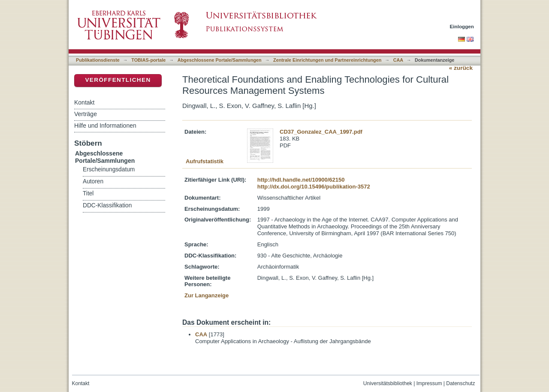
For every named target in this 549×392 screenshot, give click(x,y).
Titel (88, 193)
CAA (398, 60)
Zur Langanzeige (207, 295)
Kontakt (84, 102)
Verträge (86, 114)
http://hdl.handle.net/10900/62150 (301, 180)
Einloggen (462, 26)
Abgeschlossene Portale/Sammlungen (220, 60)
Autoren (93, 181)
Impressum (429, 383)
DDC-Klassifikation (107, 205)
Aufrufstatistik (205, 161)
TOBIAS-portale (148, 60)
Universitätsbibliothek (388, 383)
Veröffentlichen (118, 80)
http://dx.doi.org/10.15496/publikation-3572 (314, 187)
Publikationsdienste (98, 60)
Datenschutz (460, 383)
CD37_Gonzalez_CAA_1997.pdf (321, 132)
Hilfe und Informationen (105, 126)
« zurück (461, 68)
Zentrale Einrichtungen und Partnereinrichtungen (327, 60)
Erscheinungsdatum (109, 169)
